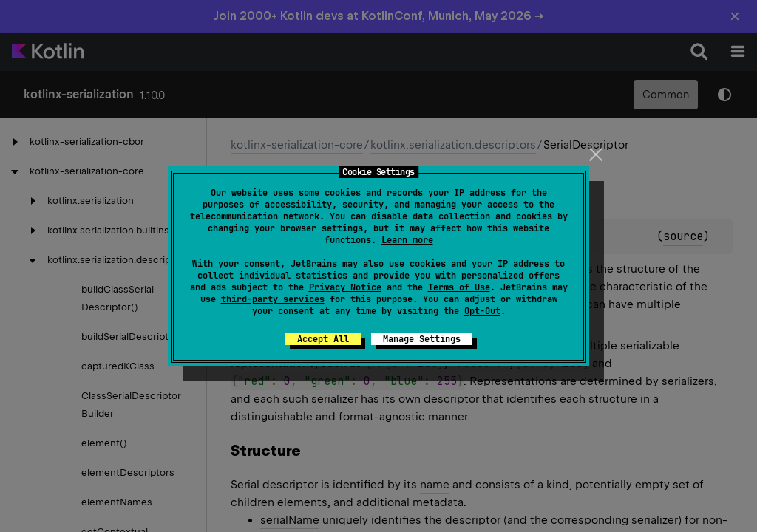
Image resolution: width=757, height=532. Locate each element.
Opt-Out (482, 311)
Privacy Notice (345, 287)
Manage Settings (422, 339)
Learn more (407, 240)
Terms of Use (459, 287)
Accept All (323, 339)
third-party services (273, 299)
